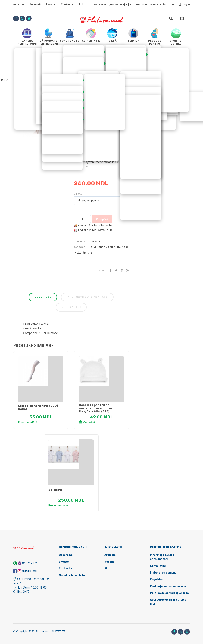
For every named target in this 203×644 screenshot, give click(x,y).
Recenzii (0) (71, 307)
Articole (19, 4)
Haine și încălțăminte (89, 99)
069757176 (30, 563)
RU (81, 4)
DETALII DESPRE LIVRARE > (92, 174)
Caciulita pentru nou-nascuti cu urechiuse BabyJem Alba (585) (96, 408)
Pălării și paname (86, 106)
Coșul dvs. (157, 579)
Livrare (51, 4)
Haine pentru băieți (87, 103)
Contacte (67, 4)
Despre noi (66, 555)
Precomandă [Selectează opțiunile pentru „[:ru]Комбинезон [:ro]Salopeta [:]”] (58, 505)
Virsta (78, 194)
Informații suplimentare (87, 297)
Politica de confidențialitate (169, 593)
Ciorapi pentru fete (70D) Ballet (38, 407)
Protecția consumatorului (168, 586)
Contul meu (158, 566)
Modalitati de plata (72, 575)
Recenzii (35, 4)
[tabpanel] (41, 371)
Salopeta (56, 490)
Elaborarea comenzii (164, 573)
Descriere (43, 297)
